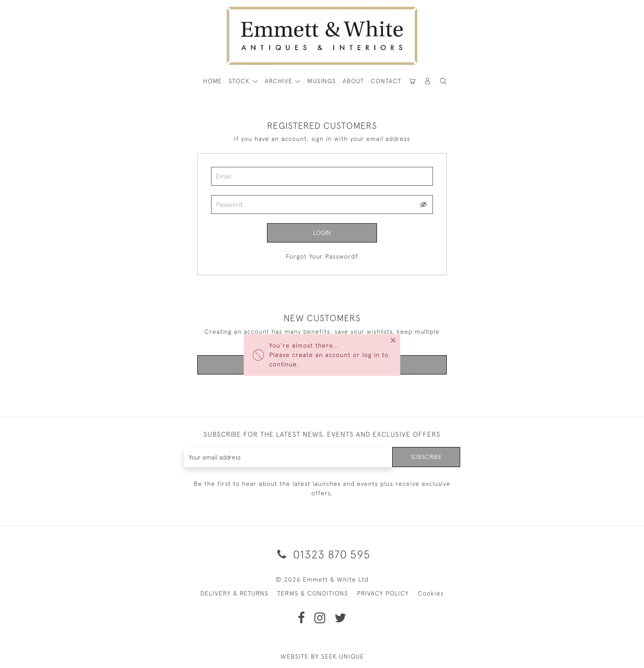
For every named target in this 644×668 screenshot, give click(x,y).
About (353, 81)
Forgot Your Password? (322, 256)
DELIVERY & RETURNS (234, 593)
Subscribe (426, 457)
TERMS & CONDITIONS (313, 593)
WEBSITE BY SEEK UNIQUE (322, 656)
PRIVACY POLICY (383, 593)
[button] (443, 81)
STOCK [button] (240, 81)
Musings (322, 81)
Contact (386, 81)
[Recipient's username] (288, 457)
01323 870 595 (322, 554)
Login (322, 233)
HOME (212, 81)
